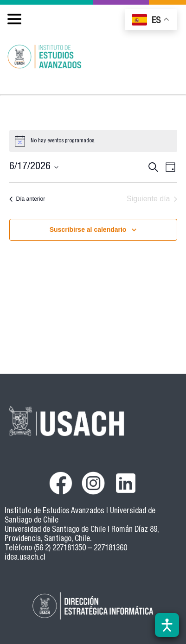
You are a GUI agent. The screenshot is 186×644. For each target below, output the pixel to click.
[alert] (93, 141)
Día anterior (27, 199)
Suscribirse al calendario (88, 230)
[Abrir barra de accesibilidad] (167, 625)
